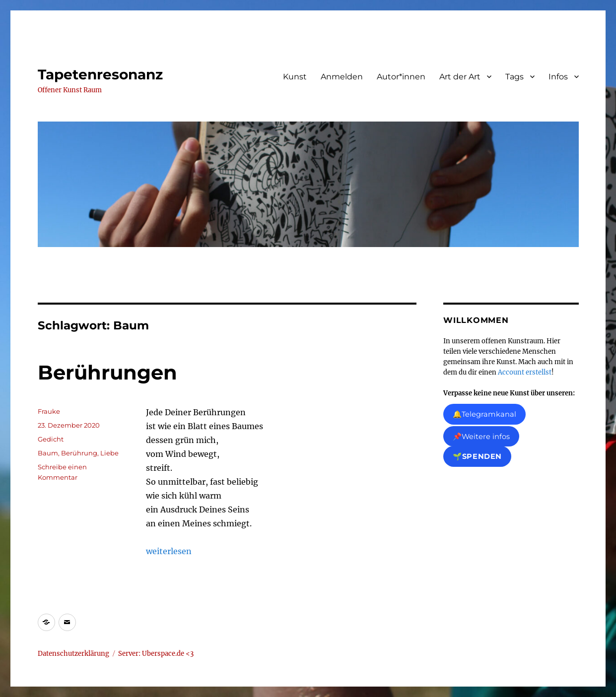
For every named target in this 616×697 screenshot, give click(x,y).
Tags (514, 77)
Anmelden (342, 77)
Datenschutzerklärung (73, 654)
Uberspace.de (164, 654)
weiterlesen (169, 551)
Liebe (109, 453)
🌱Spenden (477, 457)
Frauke (49, 411)
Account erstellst (525, 372)
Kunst (295, 77)
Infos (558, 77)
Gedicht (51, 439)
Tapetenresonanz (100, 74)
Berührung (79, 453)
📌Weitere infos (481, 437)
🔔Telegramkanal (484, 414)
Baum (48, 453)
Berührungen (107, 372)
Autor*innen (401, 77)
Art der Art (460, 77)
